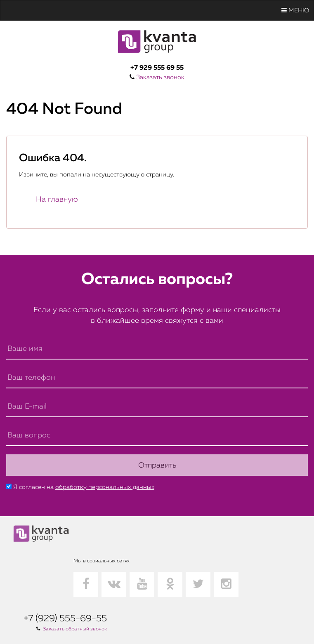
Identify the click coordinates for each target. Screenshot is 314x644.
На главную (57, 200)
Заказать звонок (160, 77)
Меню (295, 10)
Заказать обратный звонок (75, 629)
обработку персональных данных (105, 487)
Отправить (157, 465)
